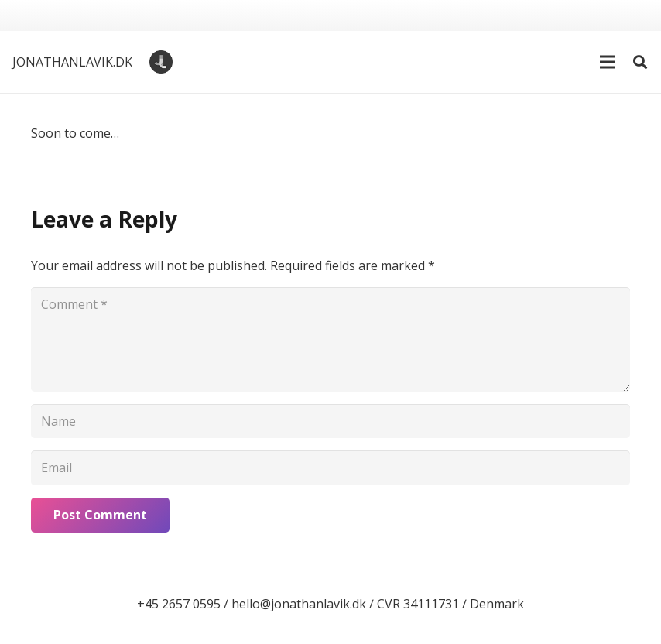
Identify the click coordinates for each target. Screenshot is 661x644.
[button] (608, 62)
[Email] (330, 468)
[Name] (330, 421)
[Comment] (330, 339)
